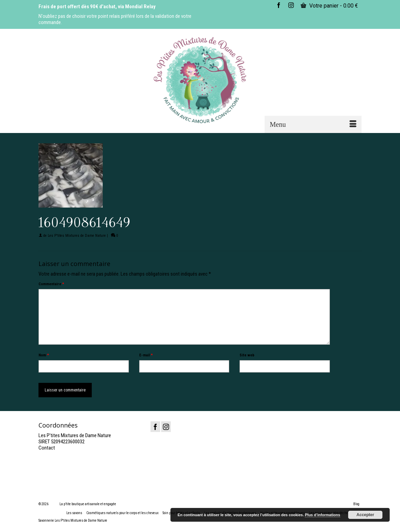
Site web (247, 355)
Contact (47, 448)
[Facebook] (155, 427)
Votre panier (329, 6)
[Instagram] (166, 427)
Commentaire (51, 284)
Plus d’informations (323, 515)
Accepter (365, 515)
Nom (44, 355)
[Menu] (313, 124)
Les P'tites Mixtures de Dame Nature (77, 236)
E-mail (146, 355)
